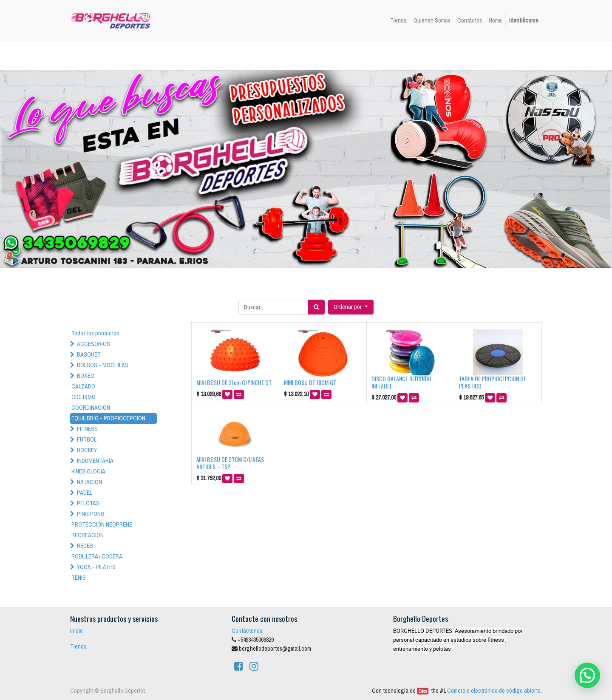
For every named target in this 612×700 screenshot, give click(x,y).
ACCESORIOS (93, 344)
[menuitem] (398, 21)
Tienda (78, 646)
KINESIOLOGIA (88, 471)
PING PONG (91, 514)
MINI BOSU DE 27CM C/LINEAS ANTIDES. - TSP (230, 463)
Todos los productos (95, 333)
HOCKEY (87, 450)
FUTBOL (87, 439)
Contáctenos (247, 631)
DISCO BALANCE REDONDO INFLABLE (401, 382)
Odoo (423, 691)
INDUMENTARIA (95, 461)
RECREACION (88, 535)
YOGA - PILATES (96, 567)
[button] (351, 307)
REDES (85, 546)
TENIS (79, 578)
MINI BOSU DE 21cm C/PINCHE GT (234, 382)
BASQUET (89, 354)
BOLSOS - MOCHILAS (103, 365)
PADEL (85, 493)
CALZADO (83, 386)
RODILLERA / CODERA (97, 556)
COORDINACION (91, 408)
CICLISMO (84, 397)
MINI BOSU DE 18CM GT (310, 382)
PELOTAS (88, 503)
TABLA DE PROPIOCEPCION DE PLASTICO (493, 382)
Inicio (76, 631)
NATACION (89, 482)
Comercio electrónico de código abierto (494, 691)
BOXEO (86, 376)
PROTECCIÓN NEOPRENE (102, 524)
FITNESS (87, 429)
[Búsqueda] (316, 307)
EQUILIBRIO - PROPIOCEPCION (108, 418)
